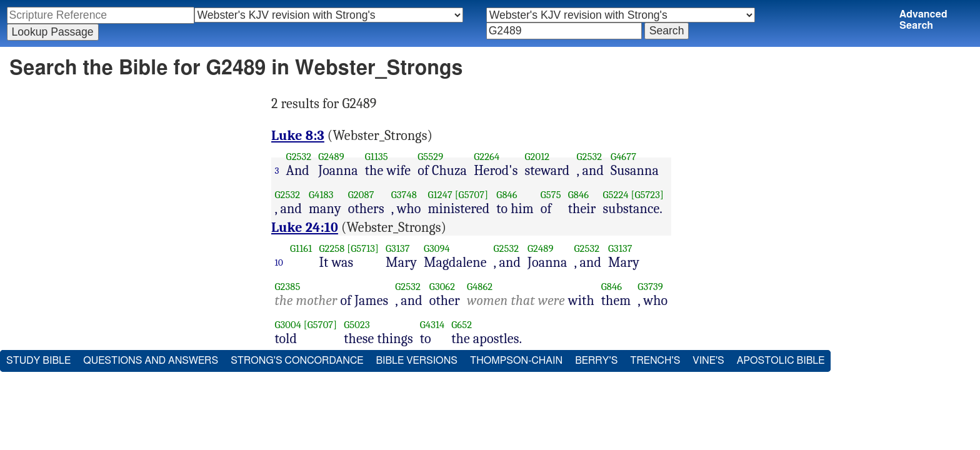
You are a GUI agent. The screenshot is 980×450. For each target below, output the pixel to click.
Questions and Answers (151, 361)
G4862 (480, 287)
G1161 (301, 248)
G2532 (299, 157)
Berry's (596, 361)
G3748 (404, 195)
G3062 (442, 287)
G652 (462, 325)
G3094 (437, 248)
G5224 (615, 195)
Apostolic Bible (781, 361)
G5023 (357, 325)
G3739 (650, 287)
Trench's (655, 361)
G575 (551, 195)
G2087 (361, 195)
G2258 (332, 248)
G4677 (623, 157)
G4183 (321, 195)
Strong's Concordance (297, 361)
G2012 (537, 157)
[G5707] (472, 195)
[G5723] (647, 195)
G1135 (377, 157)
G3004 (288, 325)
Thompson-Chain (516, 361)
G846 (507, 195)
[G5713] (363, 248)
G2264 (487, 157)
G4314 (432, 325)
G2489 (331, 157)
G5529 (430, 157)
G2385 (288, 287)
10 (279, 262)
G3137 (398, 248)
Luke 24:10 (305, 227)
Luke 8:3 (298, 136)
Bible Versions (417, 361)
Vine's (708, 361)
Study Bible (38, 361)
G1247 (440, 195)
